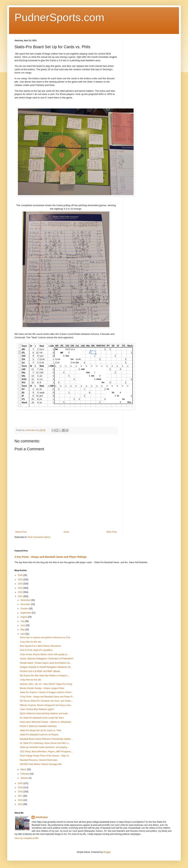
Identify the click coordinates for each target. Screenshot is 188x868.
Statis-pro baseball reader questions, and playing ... (45, 747)
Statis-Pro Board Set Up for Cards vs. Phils (41, 730)
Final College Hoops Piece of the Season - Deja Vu (44, 756)
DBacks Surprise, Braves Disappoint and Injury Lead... (46, 705)
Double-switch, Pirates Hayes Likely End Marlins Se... (46, 663)
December (26, 600)
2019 (21, 787)
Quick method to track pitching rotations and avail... (44, 713)
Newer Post (21, 532)
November (26, 604)
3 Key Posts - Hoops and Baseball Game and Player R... (47, 697)
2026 (21, 575)
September (26, 613)
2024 (21, 584)
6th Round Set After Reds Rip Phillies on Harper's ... (45, 676)
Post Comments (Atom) (39, 537)
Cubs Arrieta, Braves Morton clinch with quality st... (44, 654)
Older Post (111, 532)
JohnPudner (42, 817)
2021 (21, 596)
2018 (21, 792)
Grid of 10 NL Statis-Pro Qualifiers (36, 650)
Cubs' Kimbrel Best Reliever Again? (37, 709)
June (23, 625)
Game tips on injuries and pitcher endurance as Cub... (46, 638)
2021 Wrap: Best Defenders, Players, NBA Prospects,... (47, 752)
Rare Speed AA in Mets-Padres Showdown (40, 646)
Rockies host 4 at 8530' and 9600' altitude (40, 671)
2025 (21, 580)
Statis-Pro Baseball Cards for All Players (39, 735)
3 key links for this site (30, 642)
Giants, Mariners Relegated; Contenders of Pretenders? (47, 659)
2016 (21, 800)
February (25, 774)
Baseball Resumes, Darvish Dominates (39, 760)
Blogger (107, 852)
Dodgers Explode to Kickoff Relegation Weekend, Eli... (46, 667)
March (24, 769)
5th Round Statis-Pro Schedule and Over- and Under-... (47, 701)
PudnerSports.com (59, 17)
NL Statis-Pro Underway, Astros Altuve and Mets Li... (45, 743)
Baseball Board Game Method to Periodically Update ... (46, 739)
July (23, 621)
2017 (21, 796)
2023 (21, 588)
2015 (21, 804)
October (25, 609)
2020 (21, 783)
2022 (21, 592)
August (24, 617)
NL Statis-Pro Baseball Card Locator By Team (42, 718)
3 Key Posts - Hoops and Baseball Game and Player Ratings (51, 557)
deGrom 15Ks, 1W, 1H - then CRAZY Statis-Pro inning (46, 684)
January (25, 778)
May (23, 630)
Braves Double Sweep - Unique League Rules (42, 688)
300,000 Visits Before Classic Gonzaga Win (41, 764)
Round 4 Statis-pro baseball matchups (38, 726)
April (23, 634)
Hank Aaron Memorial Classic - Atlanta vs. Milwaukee (45, 722)
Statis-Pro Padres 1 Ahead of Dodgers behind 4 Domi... (46, 692)
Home (67, 532)
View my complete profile (26, 838)
